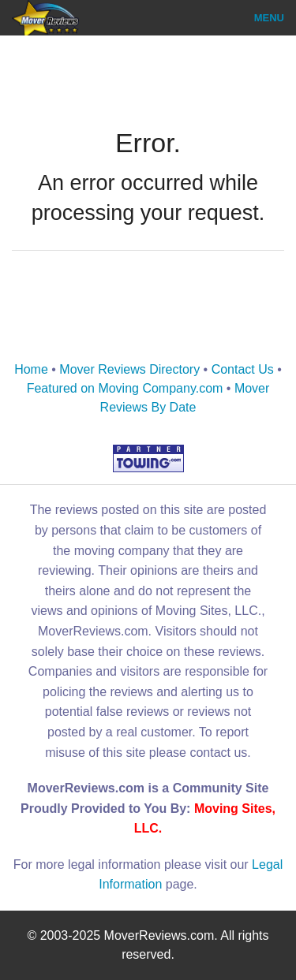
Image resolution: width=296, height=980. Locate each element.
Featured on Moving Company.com (125, 388)
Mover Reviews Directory (129, 369)
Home (31, 369)
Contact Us (243, 369)
